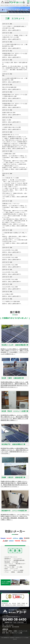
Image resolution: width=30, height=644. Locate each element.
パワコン (7, 572)
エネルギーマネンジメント (11, 557)
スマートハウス (14, 569)
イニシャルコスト (18, 559)
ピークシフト (8, 560)
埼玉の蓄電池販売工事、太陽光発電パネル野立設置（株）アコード (13, 638)
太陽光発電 (20, 572)
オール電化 (20, 567)
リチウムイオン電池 (9, 567)
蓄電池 (13, 572)
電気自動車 (7, 562)
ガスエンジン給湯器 (18, 570)
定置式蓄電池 (13, 565)
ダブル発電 (15, 562)
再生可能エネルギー (21, 564)
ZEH (6, 565)
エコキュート (8, 570)
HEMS (6, 569)
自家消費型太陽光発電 (19, 560)
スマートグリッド (9, 564)
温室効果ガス (8, 559)
